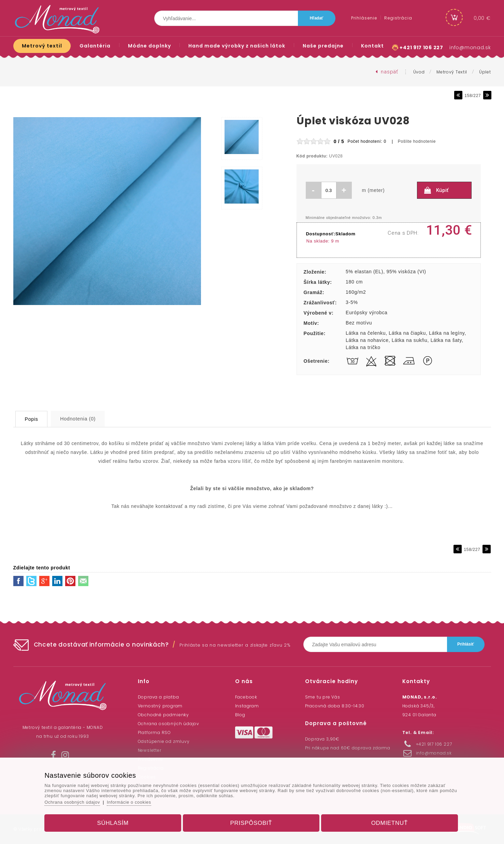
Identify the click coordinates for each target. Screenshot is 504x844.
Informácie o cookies (137, 800)
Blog (240, 715)
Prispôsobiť (251, 821)
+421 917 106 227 (421, 47)
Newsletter (150, 750)
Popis (36, 419)
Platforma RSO (154, 732)
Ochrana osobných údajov (169, 724)
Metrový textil (452, 72)
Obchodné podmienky (163, 715)
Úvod (419, 72)
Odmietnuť (385, 821)
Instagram (247, 706)
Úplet (485, 72)
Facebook (246, 697)
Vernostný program (160, 706)
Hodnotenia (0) (89, 419)
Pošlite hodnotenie (417, 141)
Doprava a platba (159, 697)
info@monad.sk (470, 47)
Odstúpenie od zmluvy (164, 741)
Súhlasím (117, 821)
